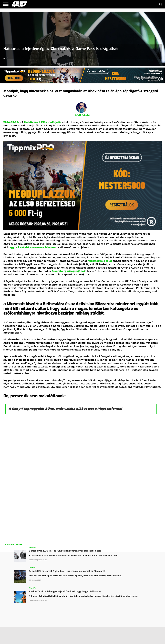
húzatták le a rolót (99, 261)
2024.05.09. (11, 122)
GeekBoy (33, 560)
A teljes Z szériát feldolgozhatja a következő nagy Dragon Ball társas (65, 591)
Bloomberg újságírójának (68, 271)
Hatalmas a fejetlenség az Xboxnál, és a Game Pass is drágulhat (61, 49)
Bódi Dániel (82, 115)
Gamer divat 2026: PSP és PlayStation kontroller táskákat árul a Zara (65, 551)
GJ (30, 580)
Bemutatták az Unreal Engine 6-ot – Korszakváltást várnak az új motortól (67, 571)
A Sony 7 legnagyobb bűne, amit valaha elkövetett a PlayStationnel (65, 409)
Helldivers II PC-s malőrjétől (43, 122)
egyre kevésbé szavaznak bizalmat (33, 247)
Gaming (32, 547)
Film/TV (32, 588)
